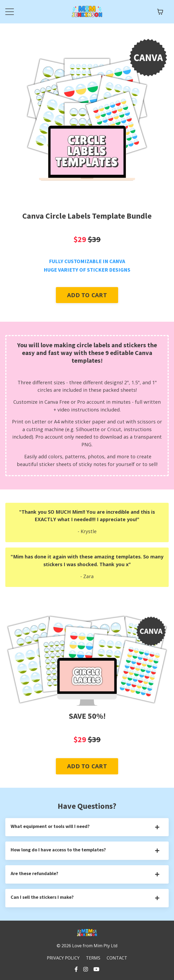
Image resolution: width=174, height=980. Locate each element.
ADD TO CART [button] (87, 295)
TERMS (93, 958)
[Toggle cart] (160, 12)
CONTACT (117, 958)
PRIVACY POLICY (63, 958)
